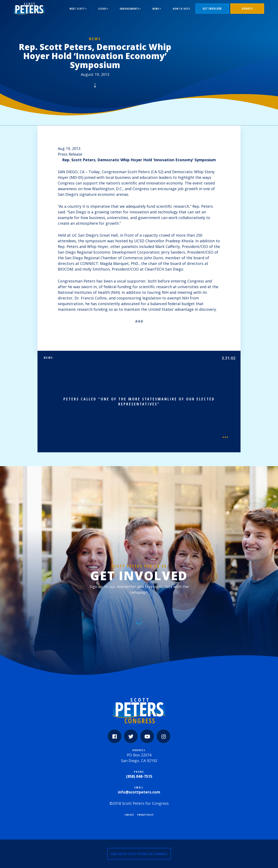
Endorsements (129, 9)
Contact (129, 815)
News (156, 9)
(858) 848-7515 (139, 776)
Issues (102, 9)
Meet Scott (77, 9)
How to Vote (181, 9)
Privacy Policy (145, 815)
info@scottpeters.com (139, 792)
